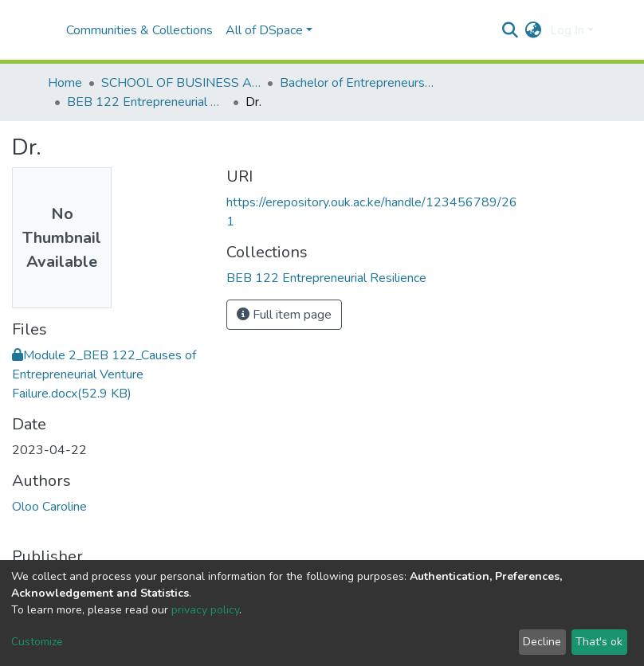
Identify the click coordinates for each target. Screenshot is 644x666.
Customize (37, 642)
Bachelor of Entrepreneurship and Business (359, 83)
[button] (534, 30)
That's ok (599, 642)
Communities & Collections (139, 30)
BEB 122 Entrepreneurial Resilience (147, 102)
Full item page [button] (284, 315)
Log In (567, 30)
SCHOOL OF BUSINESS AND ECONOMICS (181, 83)
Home (65, 83)
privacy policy (205, 610)
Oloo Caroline (49, 507)
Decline (542, 642)
